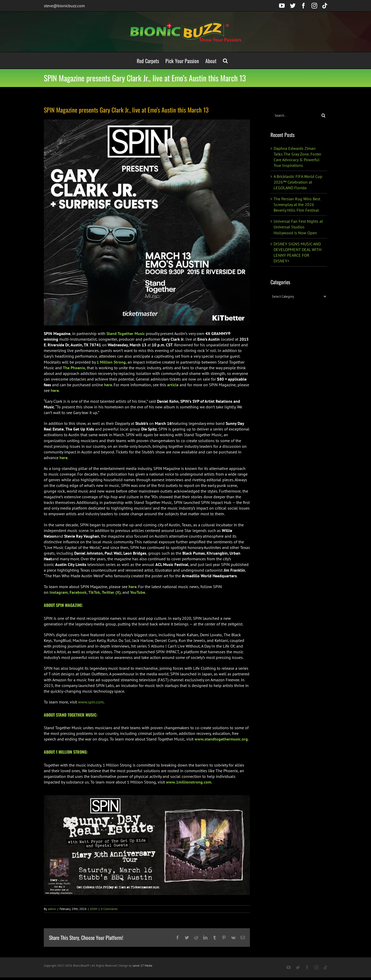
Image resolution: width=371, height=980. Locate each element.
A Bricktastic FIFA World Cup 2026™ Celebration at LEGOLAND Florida (298, 182)
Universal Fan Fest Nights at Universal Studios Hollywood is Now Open (298, 227)
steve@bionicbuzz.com (64, 6)
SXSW (94, 909)
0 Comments (109, 909)
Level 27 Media (142, 965)
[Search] (323, 115)
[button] (225, 60)
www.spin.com (91, 702)
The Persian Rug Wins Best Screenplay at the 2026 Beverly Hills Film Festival (297, 204)
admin (52, 909)
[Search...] (295, 115)
